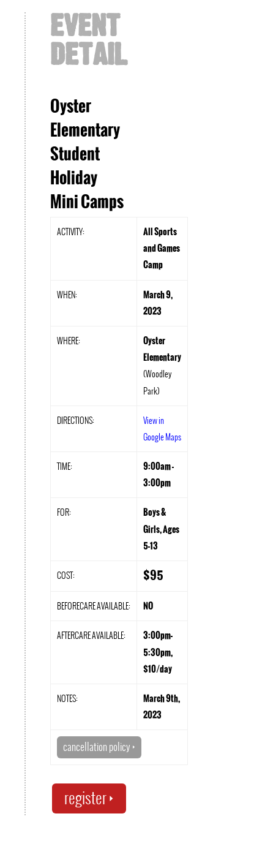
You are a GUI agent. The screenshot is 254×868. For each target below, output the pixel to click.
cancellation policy (99, 747)
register (89, 798)
